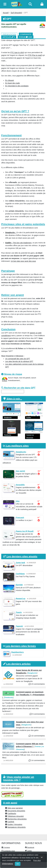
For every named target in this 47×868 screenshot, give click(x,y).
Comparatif (26, 34)
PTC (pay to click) (17, 53)
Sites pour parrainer (15, 808)
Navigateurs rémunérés (17, 827)
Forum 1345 (26, 37)
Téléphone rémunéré (16, 816)
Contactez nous (8, 851)
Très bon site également (18, 243)
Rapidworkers (18, 652)
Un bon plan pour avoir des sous (23, 261)
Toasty (19, 612)
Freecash (20, 517)
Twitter (28, 851)
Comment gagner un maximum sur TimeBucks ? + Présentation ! (23, 695)
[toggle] (5, 4)
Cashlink (11, 822)
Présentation (9, 34)
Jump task (20, 563)
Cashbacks (12, 814)
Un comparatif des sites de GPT (18, 359)
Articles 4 (9, 37)
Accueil (6, 13)
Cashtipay (20, 574)
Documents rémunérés (16, 811)
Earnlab (19, 585)
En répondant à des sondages (17, 86)
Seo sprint (20, 471)
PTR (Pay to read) (35, 55)
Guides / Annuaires (15, 824)
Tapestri (19, 626)
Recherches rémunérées (17, 819)
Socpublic (20, 485)
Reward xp (21, 598)
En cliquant (10, 80)
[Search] (30, 4)
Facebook (30, 847)
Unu (18, 501)
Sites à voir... (14, 399)
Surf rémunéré (16, 13)
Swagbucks (21, 452)
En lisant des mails (13, 83)
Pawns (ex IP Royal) (25, 531)
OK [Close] (18, 864)
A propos (6, 847)
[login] (42, 4)
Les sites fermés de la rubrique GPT (19, 361)
